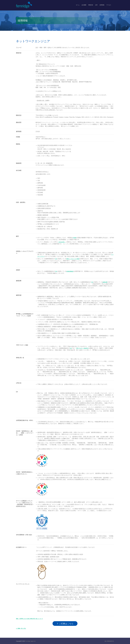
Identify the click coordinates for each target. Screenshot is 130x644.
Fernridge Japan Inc (30, 641)
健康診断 (106, 282)
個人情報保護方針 (109, 641)
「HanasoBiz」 (62, 242)
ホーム (78, 5)
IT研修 (75, 238)
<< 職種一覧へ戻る (22, 628)
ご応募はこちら (66, 623)
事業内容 (91, 5)
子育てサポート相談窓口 (83, 348)
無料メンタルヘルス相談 (74, 259)
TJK (56, 259)
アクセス (109, 5)
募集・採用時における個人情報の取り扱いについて (31, 618)
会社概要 (84, 5)
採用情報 (102, 5)
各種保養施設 (71, 271)
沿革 (96, 5)
